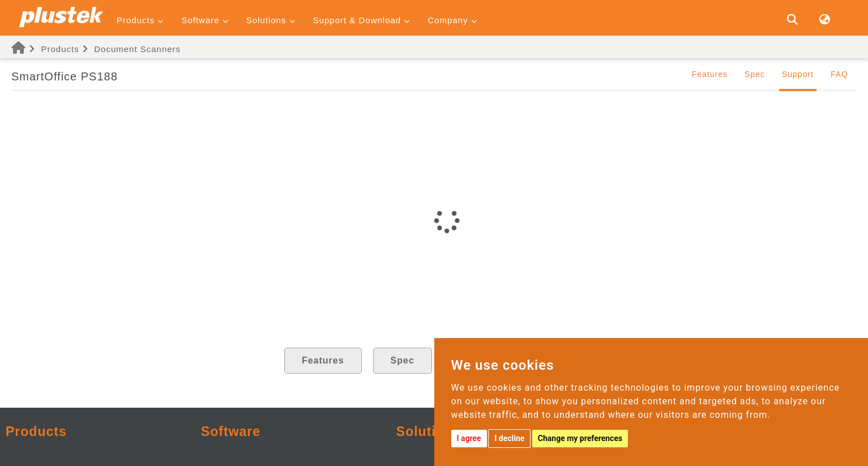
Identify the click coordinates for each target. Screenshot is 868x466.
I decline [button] (509, 438)
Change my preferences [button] (580, 438)
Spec (755, 74)
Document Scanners (137, 49)
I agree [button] (469, 438)
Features (710, 74)
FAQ (839, 74)
